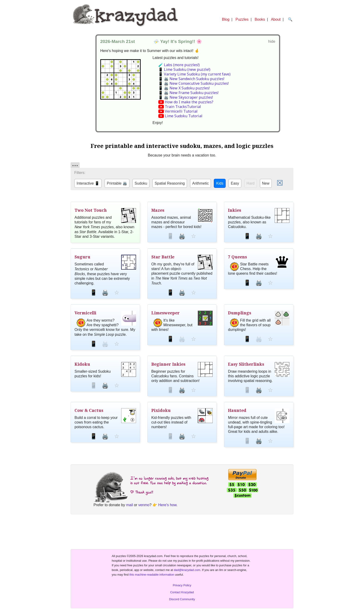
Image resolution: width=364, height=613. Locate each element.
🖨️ (182, 236)
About (276, 19)
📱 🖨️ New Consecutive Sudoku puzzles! (193, 83)
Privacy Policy (182, 585)
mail (129, 505)
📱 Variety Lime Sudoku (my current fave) (194, 74)
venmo (144, 505)
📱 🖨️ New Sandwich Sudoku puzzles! (191, 79)
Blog (226, 19)
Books (260, 19)
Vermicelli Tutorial (181, 111)
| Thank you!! (142, 492)
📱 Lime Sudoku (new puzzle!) (184, 69)
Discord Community (182, 599)
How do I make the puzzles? (189, 102)
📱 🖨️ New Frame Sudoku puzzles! (188, 93)
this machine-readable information (152, 575)
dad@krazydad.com (187, 570)
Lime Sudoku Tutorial (184, 116)
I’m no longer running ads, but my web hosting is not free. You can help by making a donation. (169, 481)
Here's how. (168, 505)
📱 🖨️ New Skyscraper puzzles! (186, 97)
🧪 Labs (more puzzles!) (179, 65)
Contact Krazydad (182, 592)
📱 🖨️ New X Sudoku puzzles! (184, 88)
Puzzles (242, 19)
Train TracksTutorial (183, 107)
